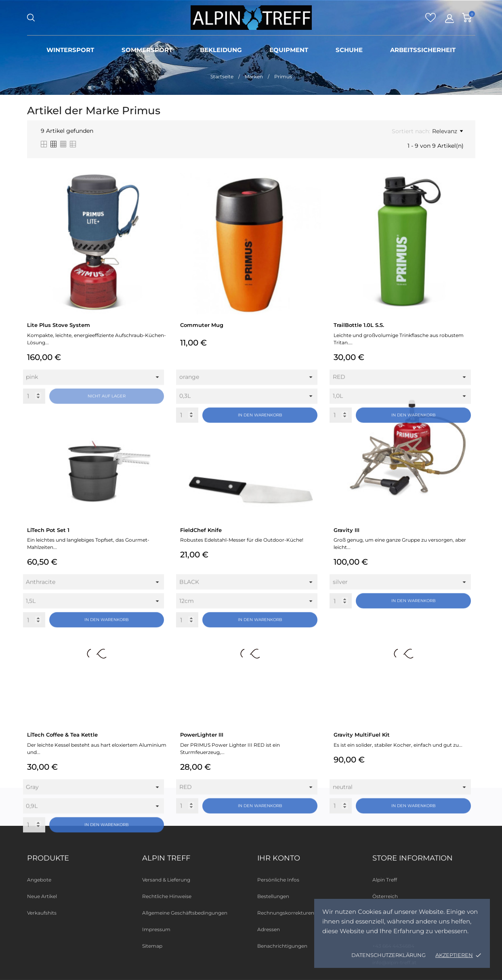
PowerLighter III (202, 735)
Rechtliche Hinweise (167, 896)
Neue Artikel (42, 896)
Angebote (39, 880)
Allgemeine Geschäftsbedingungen (185, 913)
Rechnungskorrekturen (286, 913)
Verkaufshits (42, 913)
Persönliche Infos (278, 880)
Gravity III (347, 530)
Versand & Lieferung (166, 880)
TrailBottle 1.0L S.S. (359, 325)
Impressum (156, 929)
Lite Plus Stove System (59, 325)
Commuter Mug (202, 325)
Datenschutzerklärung (389, 955)
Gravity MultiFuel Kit (362, 735)
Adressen (269, 929)
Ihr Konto (279, 858)
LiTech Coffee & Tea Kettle (62, 735)
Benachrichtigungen (282, 946)
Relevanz (447, 131)
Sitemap (152, 946)
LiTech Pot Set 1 (48, 530)
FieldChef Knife (201, 530)
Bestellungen (273, 896)
